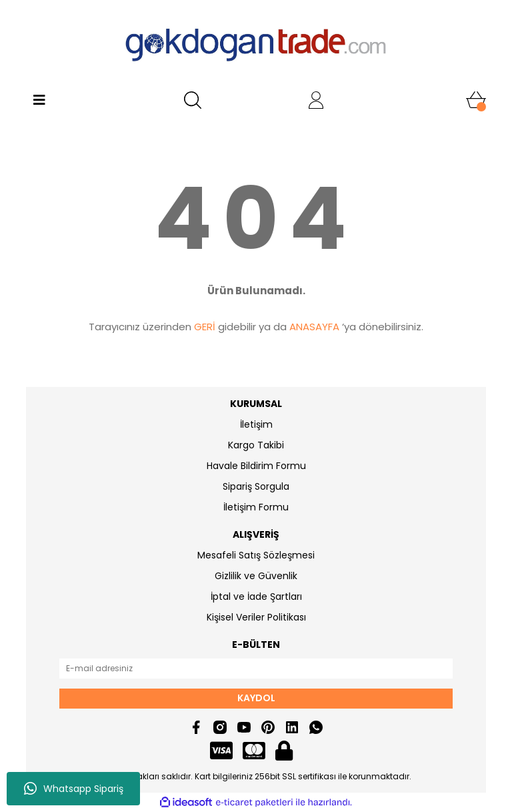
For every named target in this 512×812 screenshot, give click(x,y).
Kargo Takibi (256, 445)
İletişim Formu (256, 507)
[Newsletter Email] (256, 669)
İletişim (256, 424)
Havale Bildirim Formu (256, 466)
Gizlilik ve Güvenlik (256, 576)
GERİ (205, 327)
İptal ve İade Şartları (256, 596)
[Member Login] (316, 100)
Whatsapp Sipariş (74, 789)
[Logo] (256, 43)
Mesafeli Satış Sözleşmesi (256, 555)
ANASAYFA (314, 327)
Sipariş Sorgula (256, 486)
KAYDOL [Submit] (256, 698)
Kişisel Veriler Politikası (256, 617)
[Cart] (476, 100)
